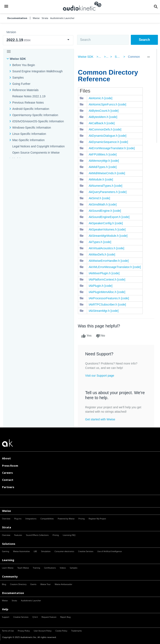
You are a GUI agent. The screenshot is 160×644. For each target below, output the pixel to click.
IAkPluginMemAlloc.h (104, 292)
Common (133, 57)
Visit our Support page (101, 376)
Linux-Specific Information (29, 134)
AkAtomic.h (97, 98)
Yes (87, 336)
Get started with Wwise (101, 419)
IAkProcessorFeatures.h (106, 298)
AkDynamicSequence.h (105, 142)
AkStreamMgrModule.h (105, 236)
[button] (6, 7)
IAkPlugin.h (97, 286)
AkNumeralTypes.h (102, 186)
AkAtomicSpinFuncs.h (104, 104)
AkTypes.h (97, 242)
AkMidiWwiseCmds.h (104, 173)
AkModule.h (97, 179)
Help (5, 609)
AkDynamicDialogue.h (104, 136)
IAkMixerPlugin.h (101, 273)
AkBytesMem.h (100, 117)
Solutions (9, 544)
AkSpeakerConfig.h (102, 223)
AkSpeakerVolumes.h (104, 229)
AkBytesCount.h (100, 111)
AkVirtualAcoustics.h (103, 248)
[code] (109, 98)
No (102, 336)
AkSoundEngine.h (102, 211)
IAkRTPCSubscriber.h (104, 304)
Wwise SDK (18, 59)
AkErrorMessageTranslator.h (108, 148)
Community (10, 576)
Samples (18, 78)
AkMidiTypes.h (99, 167)
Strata (7, 527)
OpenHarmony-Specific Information (35, 115)
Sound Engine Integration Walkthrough (37, 71)
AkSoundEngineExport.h (106, 217)
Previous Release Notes (28, 103)
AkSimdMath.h (99, 204)
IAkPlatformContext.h (104, 279)
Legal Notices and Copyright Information (38, 146)
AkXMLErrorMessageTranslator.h (111, 267)
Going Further (21, 84)
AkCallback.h (98, 123)
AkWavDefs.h (99, 254)
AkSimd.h (96, 198)
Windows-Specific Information (32, 128)
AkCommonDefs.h (102, 129)
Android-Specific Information (31, 109)
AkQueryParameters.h (104, 192)
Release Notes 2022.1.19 (29, 96)
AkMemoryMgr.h (100, 161)
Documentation (17, 18)
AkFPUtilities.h (99, 154)
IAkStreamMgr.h (100, 311)
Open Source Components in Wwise (36, 153)
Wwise (6, 511)
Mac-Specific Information (28, 140)
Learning (8, 560)
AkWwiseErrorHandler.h (105, 261)
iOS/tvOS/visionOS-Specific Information (38, 121)
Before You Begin (24, 65)
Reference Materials (25, 90)
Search (144, 40)
